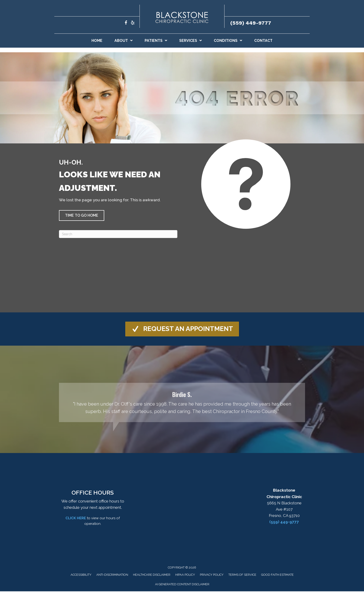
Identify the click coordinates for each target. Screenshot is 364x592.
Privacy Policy (212, 575)
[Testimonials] (182, 403)
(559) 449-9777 (251, 23)
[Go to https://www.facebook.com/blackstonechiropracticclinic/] (126, 23)
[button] (82, 215)
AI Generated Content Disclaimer (182, 585)
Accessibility (81, 575)
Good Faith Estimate (277, 575)
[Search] (118, 234)
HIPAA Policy (185, 575)
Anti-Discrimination (112, 575)
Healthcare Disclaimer (152, 575)
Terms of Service (242, 575)
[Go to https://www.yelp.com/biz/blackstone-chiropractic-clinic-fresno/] (133, 23)
